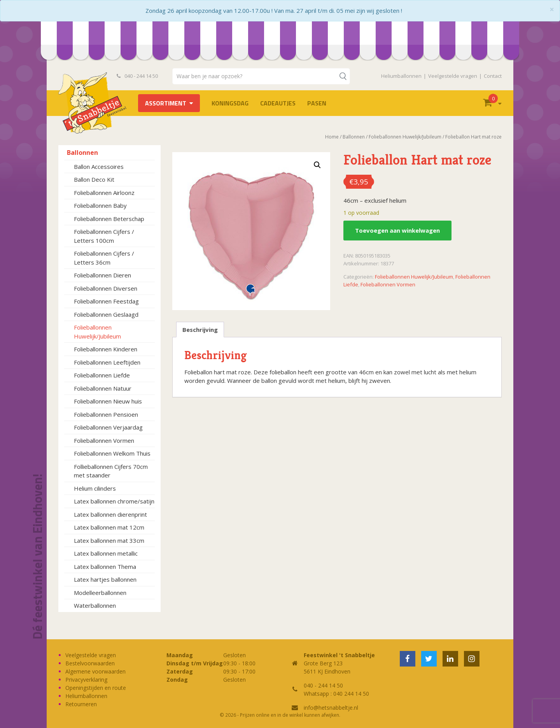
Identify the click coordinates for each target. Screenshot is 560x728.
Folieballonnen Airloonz (104, 193)
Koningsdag (230, 103)
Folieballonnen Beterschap (109, 219)
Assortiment (166, 103)
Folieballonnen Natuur (103, 388)
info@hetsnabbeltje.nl (331, 708)
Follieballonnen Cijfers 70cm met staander (111, 471)
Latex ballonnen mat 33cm (109, 540)
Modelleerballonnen (100, 593)
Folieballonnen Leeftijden (107, 362)
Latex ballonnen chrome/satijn (114, 501)
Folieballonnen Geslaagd (106, 314)
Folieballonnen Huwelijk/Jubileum (97, 332)
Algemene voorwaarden (95, 671)
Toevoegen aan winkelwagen (397, 230)
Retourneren (81, 704)
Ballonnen (82, 153)
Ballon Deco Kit (94, 179)
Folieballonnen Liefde (102, 375)
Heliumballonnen (401, 76)
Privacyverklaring (86, 680)
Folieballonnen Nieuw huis (108, 401)
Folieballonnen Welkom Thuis (112, 453)
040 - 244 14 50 (137, 76)
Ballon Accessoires (99, 167)
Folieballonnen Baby (100, 205)
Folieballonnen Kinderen (106, 349)
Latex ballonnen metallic (106, 553)
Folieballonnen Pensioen (106, 414)
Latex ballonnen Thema (105, 567)
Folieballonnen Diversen (106, 288)
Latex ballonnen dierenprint (110, 514)
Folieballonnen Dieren (102, 275)
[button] (317, 165)
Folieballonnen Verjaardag (108, 427)
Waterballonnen (95, 605)
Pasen (317, 103)
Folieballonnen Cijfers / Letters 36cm (104, 258)
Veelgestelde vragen (453, 76)
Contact (493, 76)
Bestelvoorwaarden (90, 663)
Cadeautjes (278, 103)
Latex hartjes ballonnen (105, 579)
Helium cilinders (95, 488)
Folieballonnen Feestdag (106, 301)
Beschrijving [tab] (200, 330)
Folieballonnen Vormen (104, 440)
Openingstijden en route (96, 688)
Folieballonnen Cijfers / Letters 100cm (104, 236)
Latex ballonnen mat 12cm (109, 527)
